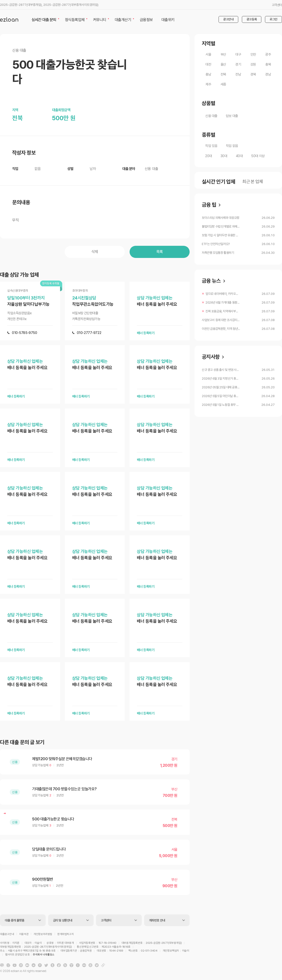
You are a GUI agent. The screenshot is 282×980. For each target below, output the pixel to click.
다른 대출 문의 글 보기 (22, 742)
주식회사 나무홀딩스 (148, 951)
